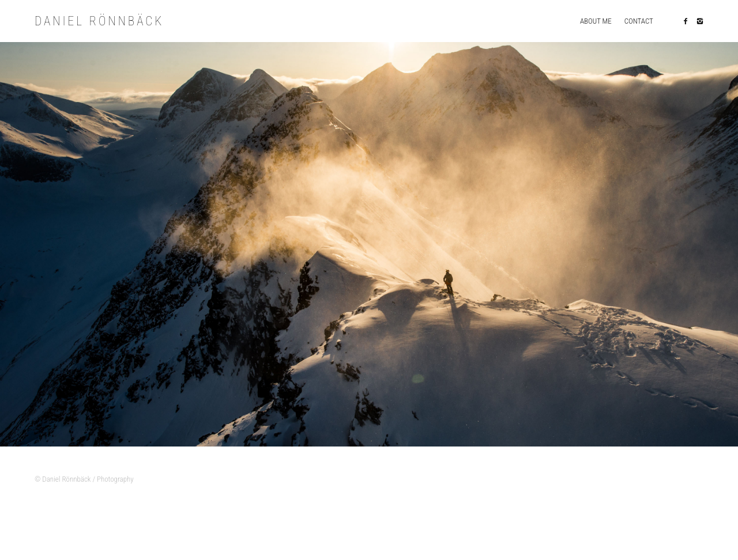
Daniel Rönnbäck (105, 22)
